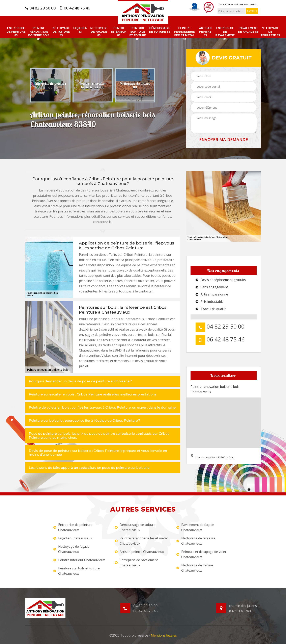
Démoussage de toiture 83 (160, 30)
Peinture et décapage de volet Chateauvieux (201, 554)
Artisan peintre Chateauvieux (139, 552)
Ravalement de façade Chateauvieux (195, 527)
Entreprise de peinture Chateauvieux (73, 527)
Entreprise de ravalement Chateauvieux (136, 563)
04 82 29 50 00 (40, 8)
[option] (50, 85)
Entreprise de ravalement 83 (225, 34)
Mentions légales (164, 635)
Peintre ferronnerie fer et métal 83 (184, 34)
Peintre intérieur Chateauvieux (79, 560)
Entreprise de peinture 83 (16, 32)
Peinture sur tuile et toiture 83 (138, 34)
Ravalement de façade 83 (248, 30)
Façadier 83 (80, 30)
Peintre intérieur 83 (119, 32)
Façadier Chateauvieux (73, 538)
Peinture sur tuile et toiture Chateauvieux (77, 571)
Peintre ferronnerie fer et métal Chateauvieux (141, 541)
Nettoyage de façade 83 (99, 32)
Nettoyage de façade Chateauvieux (71, 549)
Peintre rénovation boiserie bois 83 (39, 34)
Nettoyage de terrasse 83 (270, 32)
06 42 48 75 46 (75, 8)
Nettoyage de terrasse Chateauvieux (196, 541)
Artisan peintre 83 (205, 32)
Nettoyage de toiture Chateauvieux (195, 568)
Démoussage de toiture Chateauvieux (135, 527)
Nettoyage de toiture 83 (61, 32)
